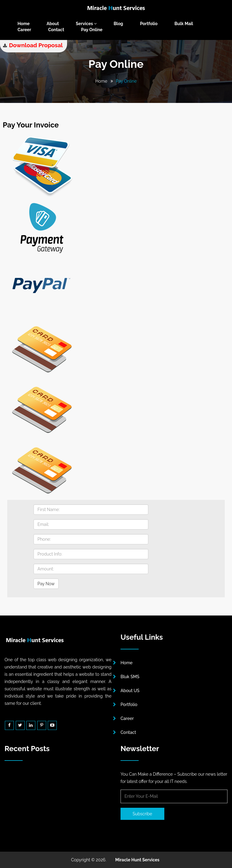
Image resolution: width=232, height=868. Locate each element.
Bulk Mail (184, 24)
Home (24, 24)
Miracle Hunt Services (137, 860)
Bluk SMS (130, 677)
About (53, 24)
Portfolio (149, 24)
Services (86, 24)
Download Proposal (36, 45)
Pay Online (92, 30)
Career (24, 30)
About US (130, 691)
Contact (56, 30)
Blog (118, 24)
